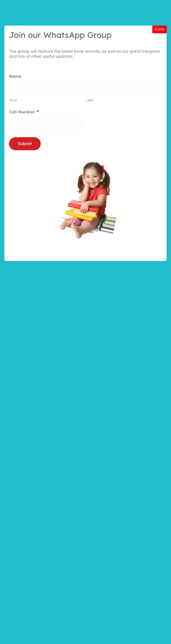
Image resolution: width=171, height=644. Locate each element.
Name (15, 76)
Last (90, 100)
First (13, 100)
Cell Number (24, 112)
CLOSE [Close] (159, 29)
